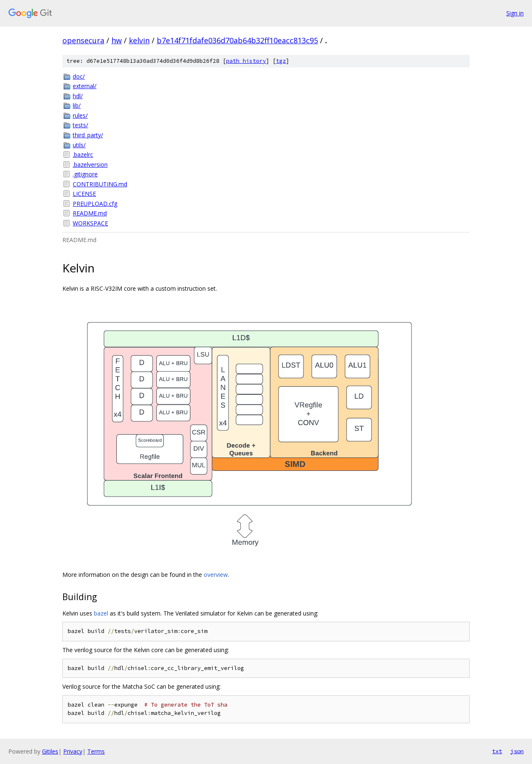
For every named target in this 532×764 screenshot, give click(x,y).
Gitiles (50, 751)
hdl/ (78, 96)
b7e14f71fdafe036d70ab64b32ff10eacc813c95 (237, 40)
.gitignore (85, 174)
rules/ (80, 115)
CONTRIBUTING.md (100, 184)
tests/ (80, 125)
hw (117, 40)
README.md (90, 213)
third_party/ (88, 135)
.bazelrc (83, 155)
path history (246, 61)
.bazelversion (90, 164)
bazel (101, 613)
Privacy (73, 751)
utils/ (79, 145)
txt (497, 751)
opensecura (83, 40)
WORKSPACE (90, 223)
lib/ (77, 105)
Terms (96, 751)
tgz (281, 61)
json (517, 751)
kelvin (139, 40)
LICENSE (84, 194)
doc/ (79, 76)
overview (216, 575)
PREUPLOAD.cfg (95, 204)
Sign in (515, 13)
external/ (85, 86)
